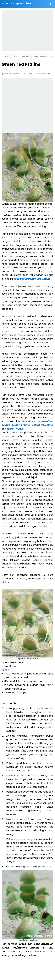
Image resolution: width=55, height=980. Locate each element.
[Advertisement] (27, 31)
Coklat (30, 74)
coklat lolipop (15, 429)
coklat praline (21, 425)
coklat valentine (42, 425)
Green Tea (41, 74)
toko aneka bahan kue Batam (32, 279)
